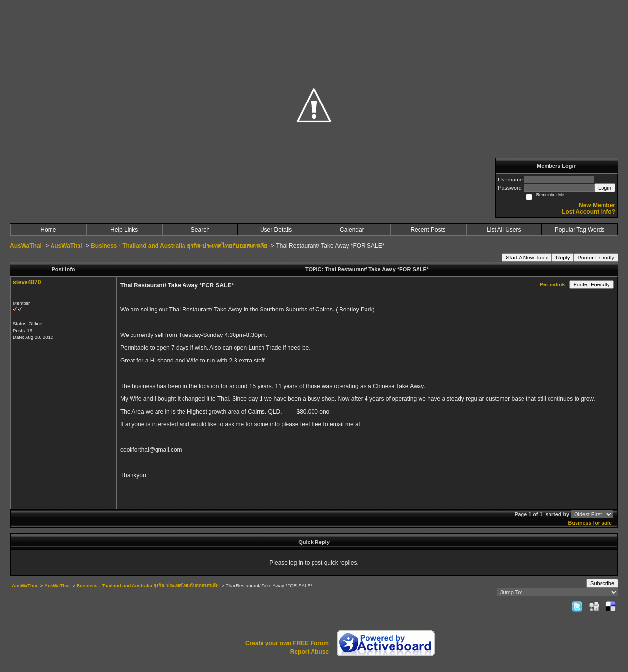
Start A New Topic (527, 258)
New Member (597, 205)
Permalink (552, 284)
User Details (276, 230)
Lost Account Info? (589, 212)
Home (48, 230)
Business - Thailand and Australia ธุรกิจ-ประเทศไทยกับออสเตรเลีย (179, 246)
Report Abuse (310, 652)
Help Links (124, 230)
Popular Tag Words (580, 230)
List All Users (504, 230)
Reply (563, 258)
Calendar (352, 230)
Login (605, 188)
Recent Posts (428, 230)
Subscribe (602, 583)
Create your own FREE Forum (287, 643)
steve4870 (27, 282)
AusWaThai (26, 246)
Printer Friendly (596, 258)
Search (200, 230)
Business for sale (590, 523)
